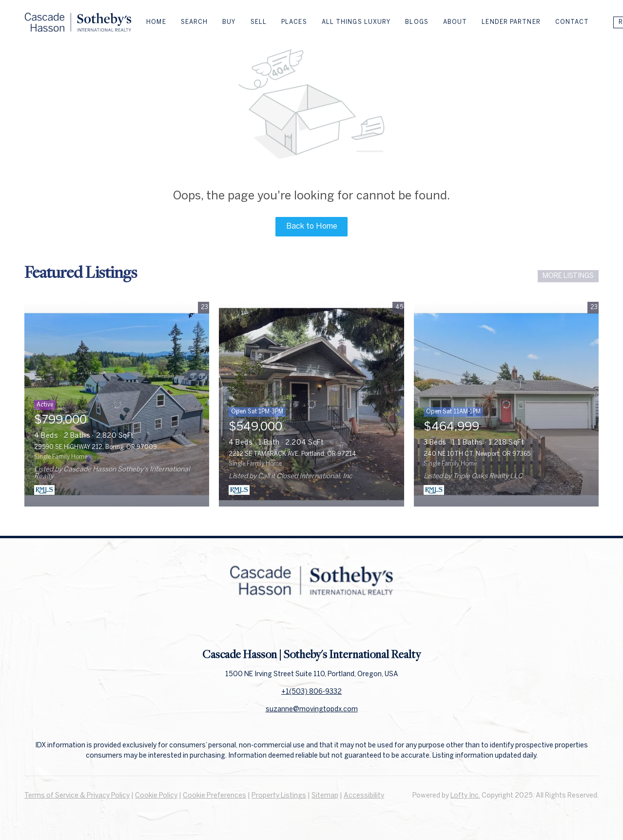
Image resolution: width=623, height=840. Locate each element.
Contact (572, 22)
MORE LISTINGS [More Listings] (568, 276)
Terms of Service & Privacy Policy (77, 796)
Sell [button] (259, 22)
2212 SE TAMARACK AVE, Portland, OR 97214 (292, 454)
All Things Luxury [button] (356, 22)
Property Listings (279, 796)
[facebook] (292, 625)
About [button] (455, 22)
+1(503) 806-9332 (311, 692)
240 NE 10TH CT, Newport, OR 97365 (477, 454)
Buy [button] (229, 22)
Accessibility (364, 796)
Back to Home (312, 226)
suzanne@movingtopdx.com (312, 710)
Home (156, 22)
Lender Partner (511, 22)
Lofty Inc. (465, 796)
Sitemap (325, 796)
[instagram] (331, 625)
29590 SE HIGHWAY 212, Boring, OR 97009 (96, 447)
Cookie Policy (156, 796)
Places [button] (294, 22)
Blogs (417, 22)
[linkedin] (311, 625)
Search (195, 22)
